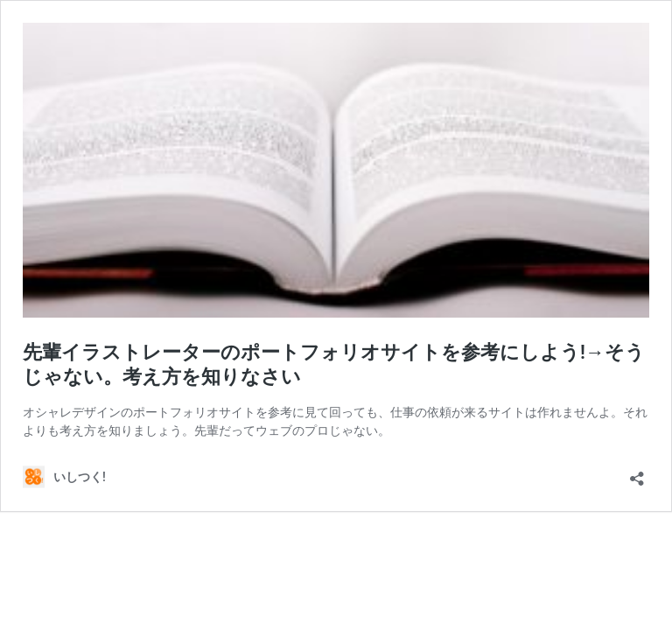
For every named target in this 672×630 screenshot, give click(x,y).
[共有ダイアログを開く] (637, 473)
